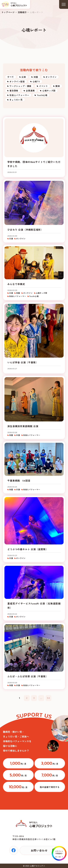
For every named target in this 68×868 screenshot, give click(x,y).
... (41, 698)
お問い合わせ (39, 850)
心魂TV (36, 81)
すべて (11, 77)
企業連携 (30, 91)
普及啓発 (14, 91)
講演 (58, 86)
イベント (43, 86)
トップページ (8, 12)
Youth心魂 (42, 95)
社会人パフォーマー (19, 95)
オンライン (51, 77)
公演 (24, 77)
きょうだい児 (16, 100)
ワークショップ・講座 (20, 86)
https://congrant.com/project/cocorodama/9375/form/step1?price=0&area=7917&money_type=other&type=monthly (50, 787)
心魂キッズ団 (49, 91)
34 (48, 698)
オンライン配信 (17, 81)
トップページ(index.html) (14, 4)
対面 (36, 77)
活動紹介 (22, 12)
